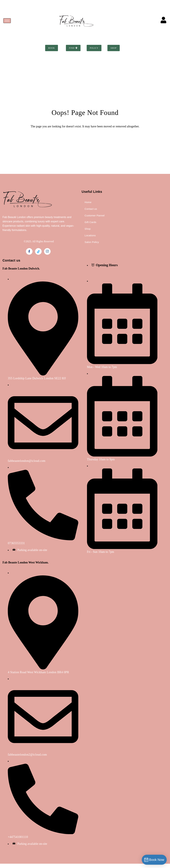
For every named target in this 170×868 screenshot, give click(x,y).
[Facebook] (29, 256)
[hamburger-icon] (7, 21)
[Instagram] (47, 256)
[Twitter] (38, 256)
